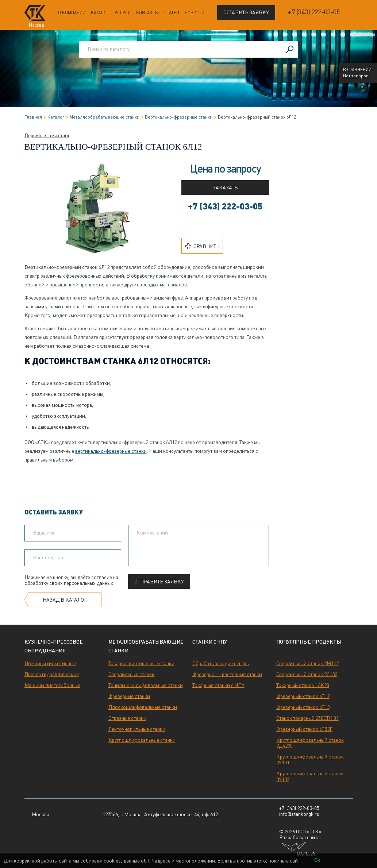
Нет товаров (356, 76)
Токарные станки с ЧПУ (218, 685)
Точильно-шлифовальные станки (146, 685)
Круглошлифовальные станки (142, 740)
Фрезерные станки (129, 696)
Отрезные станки (127, 718)
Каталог (100, 13)
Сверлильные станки (132, 674)
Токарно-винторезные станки (141, 663)
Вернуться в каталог (47, 135)
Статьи (172, 13)
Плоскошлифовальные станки (143, 707)
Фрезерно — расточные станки (227, 674)
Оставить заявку (246, 12)
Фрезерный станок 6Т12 (303, 696)
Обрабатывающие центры (221, 663)
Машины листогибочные (52, 685)
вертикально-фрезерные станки (111, 451)
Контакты (147, 13)
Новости (195, 13)
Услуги (123, 13)
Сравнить (202, 246)
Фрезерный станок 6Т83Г (304, 729)
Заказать (225, 188)
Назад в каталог (65, 600)
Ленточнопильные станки (137, 729)
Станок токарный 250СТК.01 (307, 718)
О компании (72, 13)
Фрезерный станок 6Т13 (303, 707)
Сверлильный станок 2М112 (307, 663)
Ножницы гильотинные (50, 663)
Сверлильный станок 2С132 (307, 674)
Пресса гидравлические (52, 674)
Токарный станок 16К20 (303, 685)
